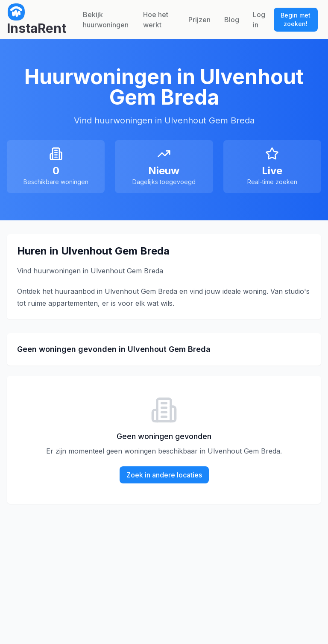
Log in (259, 20)
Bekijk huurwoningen (106, 20)
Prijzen (199, 20)
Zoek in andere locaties (164, 475)
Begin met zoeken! (296, 19)
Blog (232, 20)
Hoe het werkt (156, 20)
